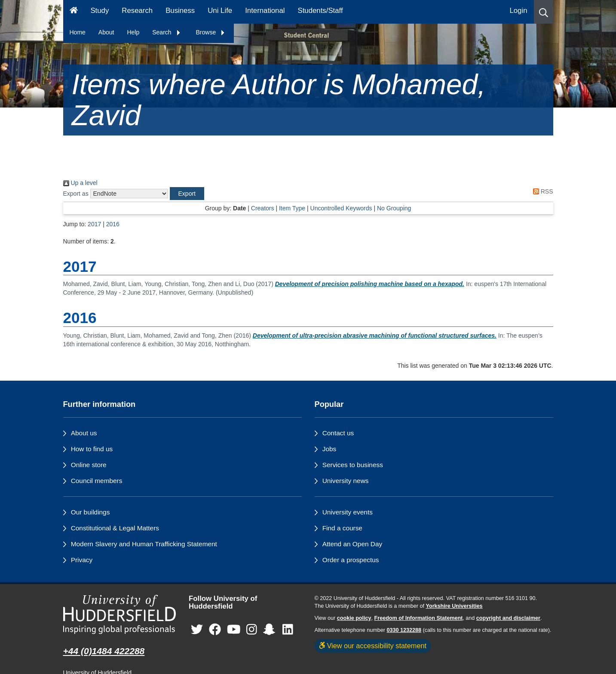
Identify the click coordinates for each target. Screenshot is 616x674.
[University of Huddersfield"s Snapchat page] (271, 630)
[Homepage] (74, 12)
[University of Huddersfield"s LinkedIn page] (288, 630)
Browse (211, 32)
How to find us (92, 449)
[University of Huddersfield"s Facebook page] (215, 630)
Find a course (342, 528)
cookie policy (354, 618)
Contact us (338, 433)
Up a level (80, 183)
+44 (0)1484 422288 (104, 651)
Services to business (353, 465)
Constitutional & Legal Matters (115, 528)
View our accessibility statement (373, 646)
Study (100, 11)
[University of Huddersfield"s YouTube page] (234, 630)
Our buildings (90, 512)
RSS (542, 191)
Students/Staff (320, 11)
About (106, 32)
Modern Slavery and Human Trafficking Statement (144, 544)
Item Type (292, 208)
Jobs (329, 449)
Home (78, 32)
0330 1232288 (404, 630)
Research (137, 11)
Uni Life (220, 11)
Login (518, 11)
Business (180, 11)
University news (346, 481)
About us (84, 433)
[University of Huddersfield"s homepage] (120, 614)
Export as (76, 194)
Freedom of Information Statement (419, 618)
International (265, 11)
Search (166, 32)
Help (133, 32)
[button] (544, 12)
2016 (113, 224)
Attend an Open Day (352, 544)
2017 (94, 224)
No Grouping (394, 208)
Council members (97, 481)
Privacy (82, 560)
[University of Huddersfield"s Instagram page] (252, 630)
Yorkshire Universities (454, 606)
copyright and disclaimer (508, 618)
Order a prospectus (351, 560)
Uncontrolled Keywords (341, 208)
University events (348, 512)
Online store (89, 465)
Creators (263, 208)
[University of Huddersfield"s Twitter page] (197, 630)
